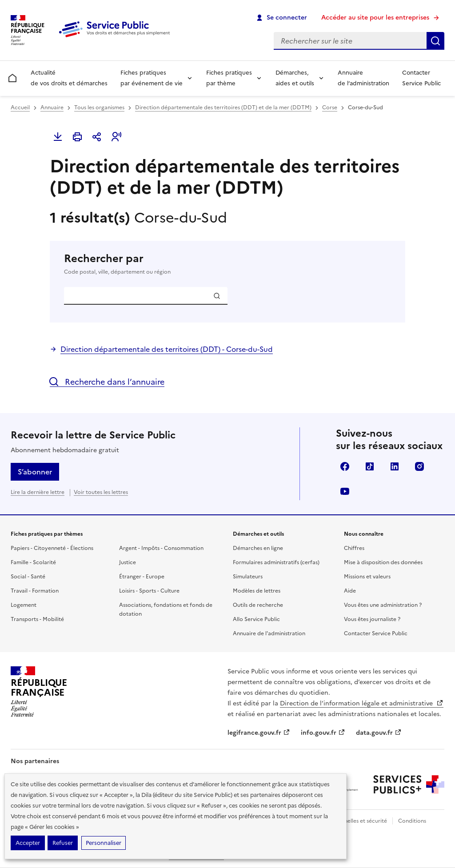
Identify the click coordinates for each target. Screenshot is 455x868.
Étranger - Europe (142, 577)
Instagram (419, 466)
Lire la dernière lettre (38, 492)
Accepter (28, 843)
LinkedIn (395, 466)
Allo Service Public (256, 619)
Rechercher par (227, 264)
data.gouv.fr (379, 733)
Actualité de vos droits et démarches (69, 78)
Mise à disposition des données (383, 562)
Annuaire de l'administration (269, 633)
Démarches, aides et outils (295, 78)
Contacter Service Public (421, 78)
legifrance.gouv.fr (259, 733)
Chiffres (354, 548)
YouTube (345, 491)
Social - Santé (28, 577)
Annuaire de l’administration (363, 78)
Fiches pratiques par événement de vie (152, 78)
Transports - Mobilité (37, 619)
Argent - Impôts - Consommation (161, 548)
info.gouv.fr (323, 733)
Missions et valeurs (367, 577)
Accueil (20, 108)
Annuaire (52, 108)
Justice (128, 562)
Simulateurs (248, 577)
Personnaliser (104, 843)
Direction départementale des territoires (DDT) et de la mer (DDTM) (223, 108)
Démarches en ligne (258, 548)
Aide (350, 591)
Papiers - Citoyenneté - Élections (52, 548)
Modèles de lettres (257, 591)
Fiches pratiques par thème (229, 78)
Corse (330, 108)
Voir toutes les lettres (101, 492)
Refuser (63, 843)
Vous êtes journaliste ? (372, 619)
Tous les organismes (99, 108)
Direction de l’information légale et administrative (362, 703)
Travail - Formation (35, 591)
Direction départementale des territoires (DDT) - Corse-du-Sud (167, 349)
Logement (24, 605)
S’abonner (35, 472)
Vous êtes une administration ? (383, 605)
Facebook (345, 466)
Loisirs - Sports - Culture (149, 591)
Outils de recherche (258, 605)
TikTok (370, 466)
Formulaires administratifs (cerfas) (276, 562)
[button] (116, 137)
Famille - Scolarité (33, 562)
